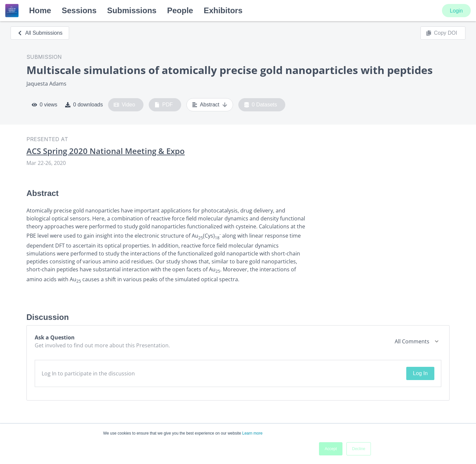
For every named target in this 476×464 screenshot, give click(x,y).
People (180, 10)
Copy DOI (442, 33)
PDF (164, 105)
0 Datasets (261, 105)
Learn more (252, 433)
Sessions (79, 10)
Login (456, 11)
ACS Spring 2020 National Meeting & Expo (106, 151)
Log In (420, 373)
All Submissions (40, 33)
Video (124, 105)
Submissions (132, 10)
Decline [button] (359, 449)
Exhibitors (223, 10)
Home (40, 10)
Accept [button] (331, 449)
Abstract (210, 105)
